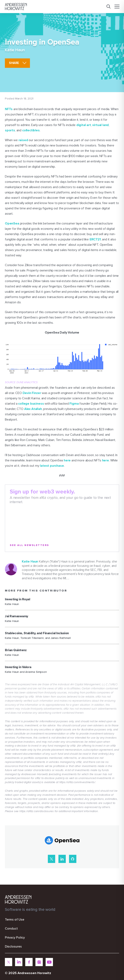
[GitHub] (73, 859)
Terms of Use (15, 920)
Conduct (11, 929)
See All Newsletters (29, 545)
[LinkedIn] (62, 859)
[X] (52, 859)
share (14, 63)
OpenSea (12, 223)
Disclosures (13, 947)
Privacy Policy (15, 938)
